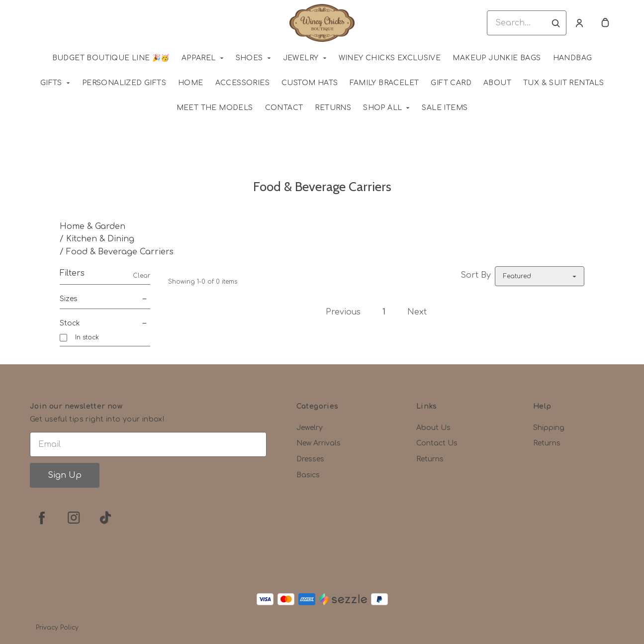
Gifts (51, 83)
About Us (433, 428)
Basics (308, 475)
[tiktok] (105, 518)
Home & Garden (92, 226)
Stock (105, 323)
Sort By (476, 275)
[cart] (605, 23)
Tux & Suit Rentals (563, 83)
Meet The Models (215, 108)
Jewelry (301, 58)
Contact (284, 108)
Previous (343, 312)
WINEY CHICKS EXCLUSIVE (390, 58)
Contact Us (437, 443)
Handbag (573, 58)
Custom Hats (310, 83)
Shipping (549, 428)
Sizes (105, 299)
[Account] (579, 23)
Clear (141, 276)
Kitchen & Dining (100, 239)
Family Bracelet (384, 83)
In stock (87, 337)
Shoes (249, 58)
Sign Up (65, 475)
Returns (333, 108)
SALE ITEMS (445, 108)
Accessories (242, 83)
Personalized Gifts (124, 83)
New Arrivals (319, 443)
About (497, 83)
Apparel (199, 58)
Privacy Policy (57, 628)
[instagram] (74, 518)
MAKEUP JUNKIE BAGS (497, 58)
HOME (191, 83)
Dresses (310, 459)
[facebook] (42, 518)
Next (417, 312)
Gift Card (451, 83)
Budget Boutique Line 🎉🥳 (111, 58)
